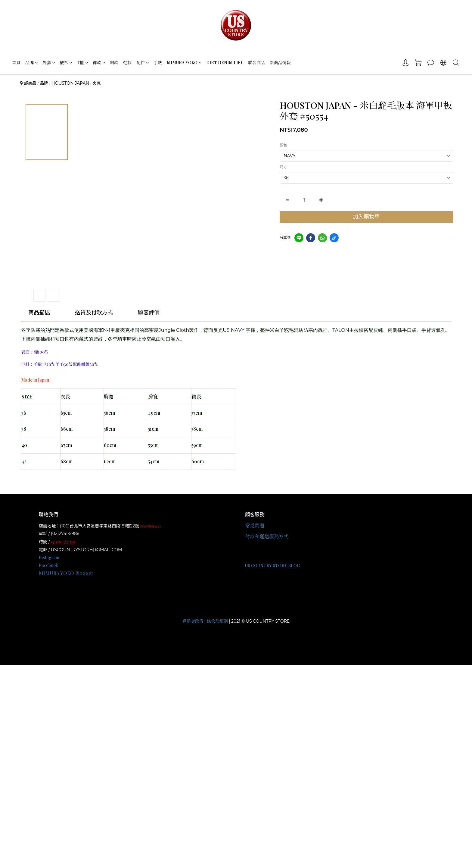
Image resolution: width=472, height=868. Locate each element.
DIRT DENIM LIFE (225, 63)
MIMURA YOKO (184, 63)
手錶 (158, 63)
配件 (143, 63)
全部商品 (28, 83)
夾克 (97, 83)
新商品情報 (280, 63)
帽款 (114, 63)
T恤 (82, 63)
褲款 (99, 63)
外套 (49, 63)
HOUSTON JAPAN (70, 83)
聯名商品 (256, 63)
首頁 (16, 63)
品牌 (31, 63)
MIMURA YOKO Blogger (66, 573)
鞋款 (127, 63)
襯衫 (66, 63)
